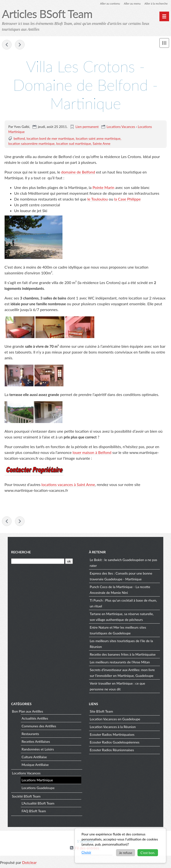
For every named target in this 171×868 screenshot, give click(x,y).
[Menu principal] (164, 16)
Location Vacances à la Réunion (113, 728)
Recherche (21, 553)
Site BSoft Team (101, 712)
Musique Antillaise (35, 765)
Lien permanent (87, 127)
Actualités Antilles (35, 719)
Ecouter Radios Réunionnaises (112, 751)
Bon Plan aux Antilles (28, 712)
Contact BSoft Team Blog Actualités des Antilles (20, 45)
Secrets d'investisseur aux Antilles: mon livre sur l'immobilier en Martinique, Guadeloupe (122, 673)
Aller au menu (131, 3)
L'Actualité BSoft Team (38, 804)
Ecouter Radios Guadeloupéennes (115, 743)
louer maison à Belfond (92, 453)
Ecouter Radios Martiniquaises (112, 735)
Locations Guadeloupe (38, 788)
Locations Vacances (121, 127)
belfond (19, 139)
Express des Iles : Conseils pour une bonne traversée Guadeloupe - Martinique (121, 577)
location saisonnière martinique (31, 144)
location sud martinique (74, 144)
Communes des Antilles (39, 727)
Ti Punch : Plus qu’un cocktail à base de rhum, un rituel (123, 604)
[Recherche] (38, 562)
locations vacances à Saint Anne (68, 485)
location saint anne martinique (98, 139)
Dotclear (29, 863)
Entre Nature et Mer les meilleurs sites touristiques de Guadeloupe (118, 631)
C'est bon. (148, 853)
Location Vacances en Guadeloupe (115, 720)
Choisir (86, 852)
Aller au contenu (108, 3)
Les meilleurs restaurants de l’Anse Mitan (120, 663)
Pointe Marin (103, 188)
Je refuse (126, 853)
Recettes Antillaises (36, 742)
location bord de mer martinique (50, 139)
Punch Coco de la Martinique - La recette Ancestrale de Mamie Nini (120, 590)
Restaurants (30, 734)
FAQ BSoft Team (34, 812)
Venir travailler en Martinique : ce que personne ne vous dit (117, 687)
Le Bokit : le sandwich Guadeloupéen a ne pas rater (123, 563)
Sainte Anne (102, 144)
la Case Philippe (127, 199)
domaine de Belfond (78, 172)
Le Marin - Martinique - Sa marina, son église (7, 45)
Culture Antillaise (34, 758)
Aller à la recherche (156, 3)
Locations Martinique (37, 781)
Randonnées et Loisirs (38, 750)
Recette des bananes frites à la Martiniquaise (123, 655)
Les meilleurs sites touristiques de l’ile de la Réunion (121, 644)
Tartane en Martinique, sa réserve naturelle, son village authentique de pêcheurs (122, 617)
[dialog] (120, 846)
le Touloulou (98, 199)
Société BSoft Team (26, 797)
